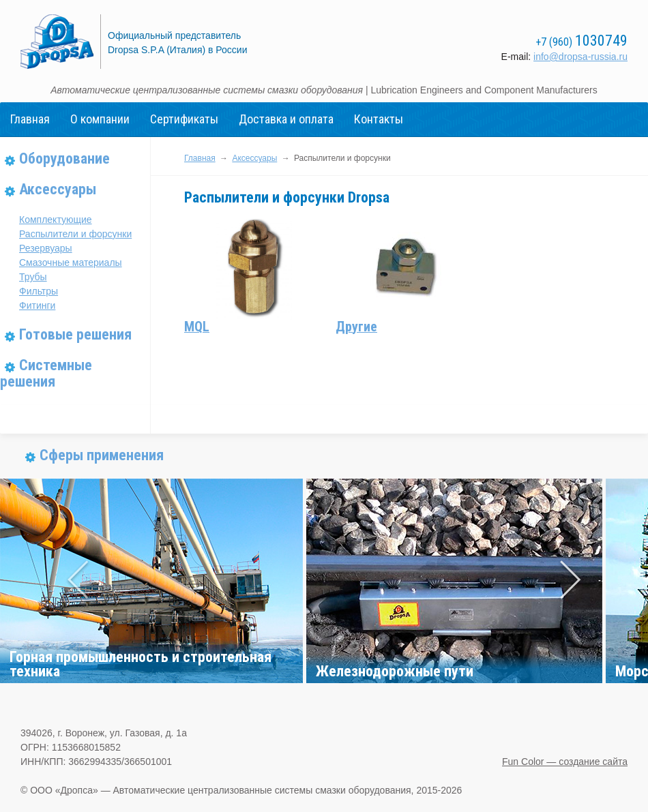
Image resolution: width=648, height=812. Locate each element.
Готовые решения (75, 334)
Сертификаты (184, 119)
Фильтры (39, 291)
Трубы (33, 277)
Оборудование (64, 159)
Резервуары (46, 248)
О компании (100, 119)
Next (568, 581)
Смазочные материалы (71, 262)
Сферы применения (102, 455)
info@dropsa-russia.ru (580, 57)
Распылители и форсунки (75, 234)
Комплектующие (56, 220)
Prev (80, 581)
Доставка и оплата (286, 119)
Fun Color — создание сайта (565, 762)
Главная (30, 119)
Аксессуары (58, 189)
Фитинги (37, 305)
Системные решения (46, 373)
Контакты (379, 119)
